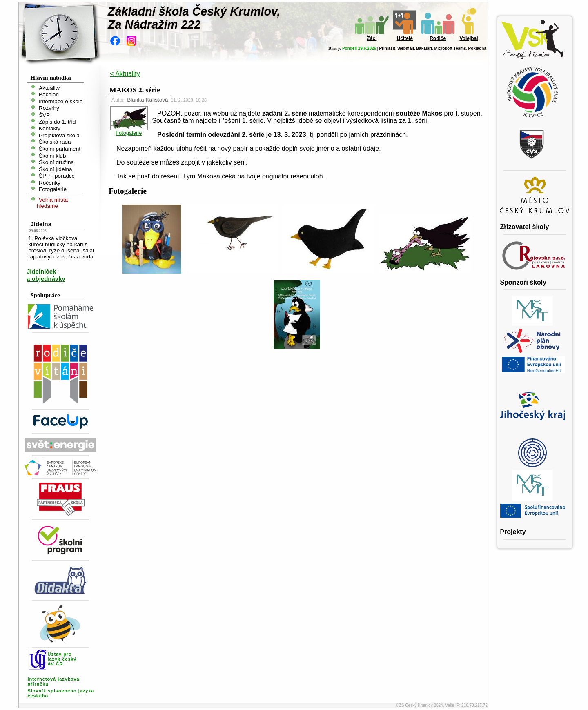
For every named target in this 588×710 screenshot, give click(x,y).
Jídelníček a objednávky (46, 275)
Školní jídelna (56, 169)
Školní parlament (60, 149)
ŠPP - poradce (57, 176)
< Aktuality (125, 74)
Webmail (406, 48)
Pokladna (477, 48)
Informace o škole (61, 101)
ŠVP (44, 115)
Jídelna (41, 224)
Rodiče (438, 38)
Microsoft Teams (450, 48)
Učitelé (405, 38)
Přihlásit (387, 48)
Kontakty (50, 128)
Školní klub (52, 155)
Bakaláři (424, 48)
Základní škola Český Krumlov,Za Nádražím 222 (194, 18)
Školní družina (56, 162)
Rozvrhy (49, 108)
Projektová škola (59, 135)
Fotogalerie (53, 189)
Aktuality (49, 88)
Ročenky (50, 182)
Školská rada (55, 142)
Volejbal (469, 38)
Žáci (372, 38)
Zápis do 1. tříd (57, 121)
